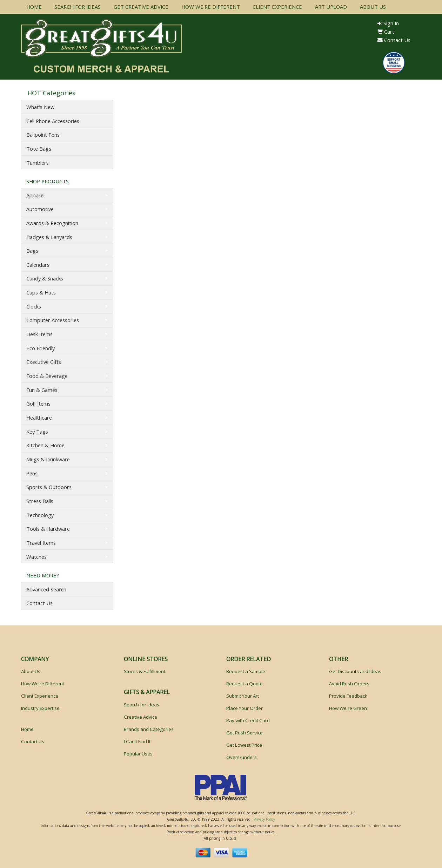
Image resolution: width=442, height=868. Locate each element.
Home (27, 729)
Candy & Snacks (45, 278)
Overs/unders (242, 757)
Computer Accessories (53, 320)
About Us (31, 671)
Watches (36, 557)
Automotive (40, 209)
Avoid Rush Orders (349, 684)
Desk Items (39, 334)
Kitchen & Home (45, 445)
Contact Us (394, 40)
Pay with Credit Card (248, 720)
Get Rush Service (245, 733)
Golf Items (38, 404)
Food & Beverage (47, 376)
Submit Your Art (243, 696)
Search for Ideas (142, 705)
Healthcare (39, 418)
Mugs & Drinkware (48, 459)
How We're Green (348, 708)
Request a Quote (245, 684)
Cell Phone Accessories (53, 121)
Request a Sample (246, 671)
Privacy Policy (264, 819)
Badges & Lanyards (49, 237)
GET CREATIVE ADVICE (141, 7)
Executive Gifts (44, 362)
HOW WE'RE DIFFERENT (211, 7)
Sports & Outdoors (49, 487)
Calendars (38, 265)
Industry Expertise (40, 708)
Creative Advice (140, 717)
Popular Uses (138, 754)
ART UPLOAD (331, 7)
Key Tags (37, 432)
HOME (34, 7)
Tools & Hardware (48, 529)
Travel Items (41, 543)
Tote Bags (39, 149)
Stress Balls (40, 501)
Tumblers (38, 163)
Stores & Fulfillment (145, 671)
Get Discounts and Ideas (355, 671)
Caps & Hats (41, 292)
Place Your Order (245, 708)
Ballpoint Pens (43, 135)
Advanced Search (46, 589)
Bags (32, 251)
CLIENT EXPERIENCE (277, 7)
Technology (40, 515)
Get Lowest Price (244, 745)
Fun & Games (42, 390)
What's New (40, 107)
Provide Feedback (348, 696)
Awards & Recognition (52, 223)
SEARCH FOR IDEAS (78, 7)
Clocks (34, 306)
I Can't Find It (137, 741)
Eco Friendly (41, 348)
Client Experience (40, 696)
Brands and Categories (149, 729)
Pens (32, 473)
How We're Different (43, 684)
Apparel (35, 195)
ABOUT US (373, 7)
